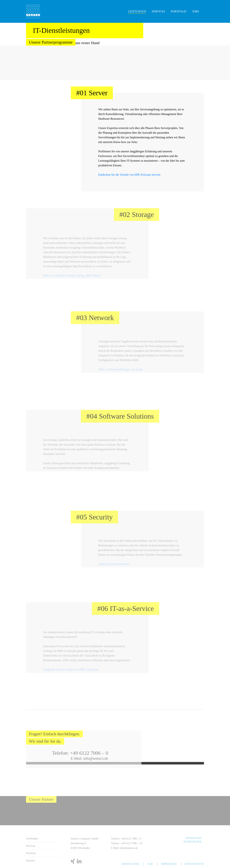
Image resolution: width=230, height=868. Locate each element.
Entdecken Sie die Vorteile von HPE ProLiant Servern (129, 175)
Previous (2, 63)
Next (228, 63)
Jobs (196, 11)
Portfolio (179, 11)
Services (158, 11)
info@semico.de (96, 769)
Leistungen (137, 11)
